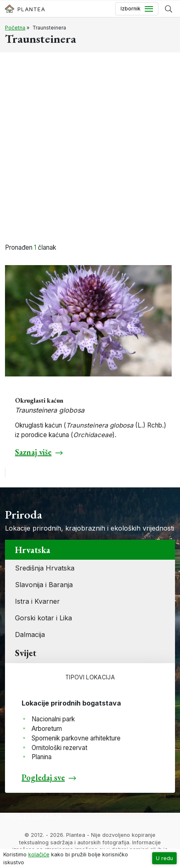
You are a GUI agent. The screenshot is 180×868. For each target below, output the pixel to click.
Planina (42, 757)
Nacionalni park (53, 719)
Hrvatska (33, 550)
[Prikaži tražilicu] (169, 9)
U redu (164, 858)
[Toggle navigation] (137, 9)
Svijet (26, 653)
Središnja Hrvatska (45, 568)
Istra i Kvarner (37, 601)
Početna (15, 28)
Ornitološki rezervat (59, 748)
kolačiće (39, 854)
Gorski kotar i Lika (43, 618)
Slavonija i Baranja (44, 585)
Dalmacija (30, 634)
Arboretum (47, 729)
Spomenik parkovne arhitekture (76, 738)
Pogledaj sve (43, 777)
